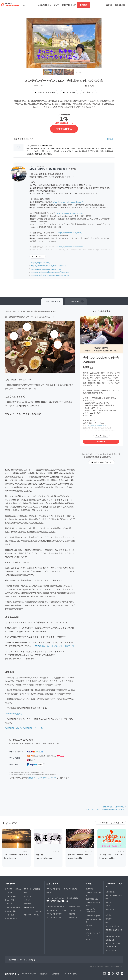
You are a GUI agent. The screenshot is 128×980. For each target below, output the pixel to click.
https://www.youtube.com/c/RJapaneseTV (48, 266)
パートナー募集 (70, 974)
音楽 (25, 893)
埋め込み (90, 92)
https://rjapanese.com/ (40, 263)
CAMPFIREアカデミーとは (55, 906)
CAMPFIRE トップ (69, 5)
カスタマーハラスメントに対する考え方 (114, 945)
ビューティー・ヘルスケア (33, 911)
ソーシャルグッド (11, 918)
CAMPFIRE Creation (92, 899)
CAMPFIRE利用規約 (14, 714)
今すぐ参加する (64, 129)
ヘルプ (108, 906)
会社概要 (44, 974)
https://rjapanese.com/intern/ (70, 247)
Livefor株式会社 (30, 960)
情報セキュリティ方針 (113, 936)
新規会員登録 (120, 5)
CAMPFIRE (89, 889)
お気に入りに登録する (45, 92)
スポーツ (27, 900)
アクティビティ (76, 301)
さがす (56, 5)
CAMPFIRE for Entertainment (91, 910)
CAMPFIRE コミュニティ (93, 894)
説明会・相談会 (75, 906)
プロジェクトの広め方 (54, 918)
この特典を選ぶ (101, 441)
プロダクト (9, 893)
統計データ (73, 918)
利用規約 (108, 919)
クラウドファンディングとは (56, 910)
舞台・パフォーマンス (31, 915)
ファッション (9, 904)
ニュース (108, 902)
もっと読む (38, 257)
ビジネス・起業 (10, 911)
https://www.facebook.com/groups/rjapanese (50, 272)
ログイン (109, 5)
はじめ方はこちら (44, 5)
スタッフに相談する (71, 889)
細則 (107, 922)
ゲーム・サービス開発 (12, 907)
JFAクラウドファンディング (93, 934)
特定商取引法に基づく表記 (114, 807)
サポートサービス (75, 910)
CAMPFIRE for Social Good (93, 904)
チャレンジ (27, 896)
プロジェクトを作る (53, 889)
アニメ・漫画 (9, 900)
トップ (52, 301)
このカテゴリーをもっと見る (110, 823)
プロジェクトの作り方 (54, 914)
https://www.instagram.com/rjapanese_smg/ (50, 275)
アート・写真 (9, 915)
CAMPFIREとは (110, 892)
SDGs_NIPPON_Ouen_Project (48, 169)
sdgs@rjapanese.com (97, 425)
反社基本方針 (110, 940)
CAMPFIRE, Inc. (30, 974)
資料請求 (83, 5)
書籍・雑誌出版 (29, 907)
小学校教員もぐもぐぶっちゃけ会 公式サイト (54, 646)
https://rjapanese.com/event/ (70, 233)
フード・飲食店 (10, 896)
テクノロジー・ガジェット (14, 889)
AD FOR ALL (90, 926)
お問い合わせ (110, 909)
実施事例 (72, 914)
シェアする (70, 92)
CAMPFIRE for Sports (93, 915)
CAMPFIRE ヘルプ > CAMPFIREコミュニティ (25, 728)
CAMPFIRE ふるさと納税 (93, 920)
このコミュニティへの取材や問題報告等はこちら (105, 809)
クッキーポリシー (111, 950)
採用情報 (56, 974)
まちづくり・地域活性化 (32, 889)
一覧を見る (109, 139)
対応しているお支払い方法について (42, 778)
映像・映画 (27, 904)
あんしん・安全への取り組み (114, 897)
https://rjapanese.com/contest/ (70, 213)
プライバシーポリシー (113, 926)
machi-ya (89, 939)
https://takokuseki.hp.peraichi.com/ (68, 202)
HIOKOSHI (89, 929)
